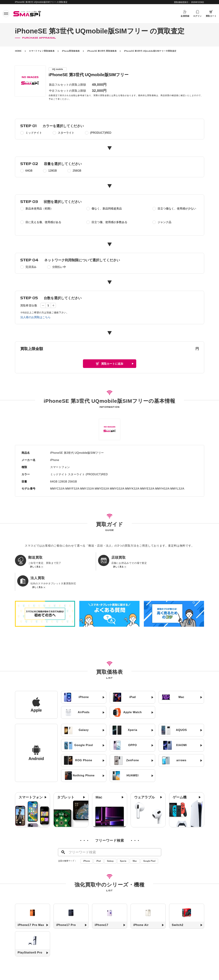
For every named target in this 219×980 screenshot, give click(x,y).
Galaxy (110, 842)
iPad (98, 842)
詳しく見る (35, 567)
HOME (18, 51)
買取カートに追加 (112, 364)
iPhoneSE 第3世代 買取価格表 (102, 51)
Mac (135, 842)
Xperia (123, 842)
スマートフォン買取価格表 (42, 51)
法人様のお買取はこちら (35, 317)
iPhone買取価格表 (71, 51)
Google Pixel (149, 842)
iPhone (87, 842)
